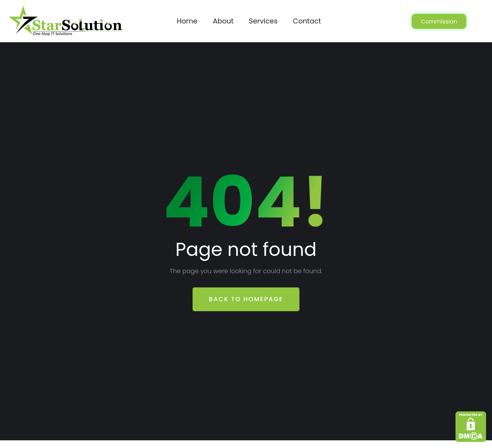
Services (263, 21)
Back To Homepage (246, 299)
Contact (307, 21)
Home (187, 21)
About (223, 21)
